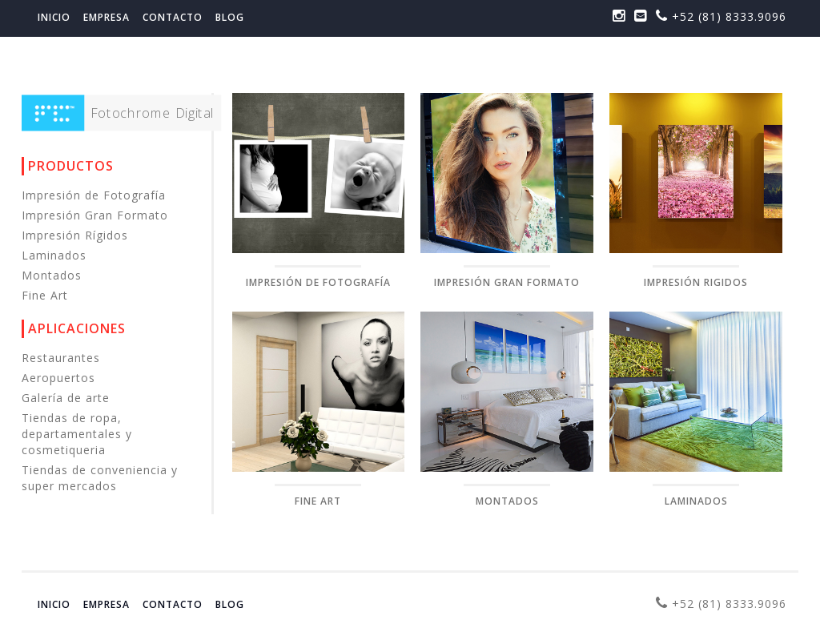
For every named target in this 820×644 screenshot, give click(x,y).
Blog (230, 17)
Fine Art (50, 295)
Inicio (54, 17)
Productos (71, 166)
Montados (56, 275)
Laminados (59, 255)
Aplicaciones (77, 328)
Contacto (173, 17)
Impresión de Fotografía (98, 195)
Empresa (107, 17)
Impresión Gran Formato (100, 215)
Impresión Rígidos (80, 235)
